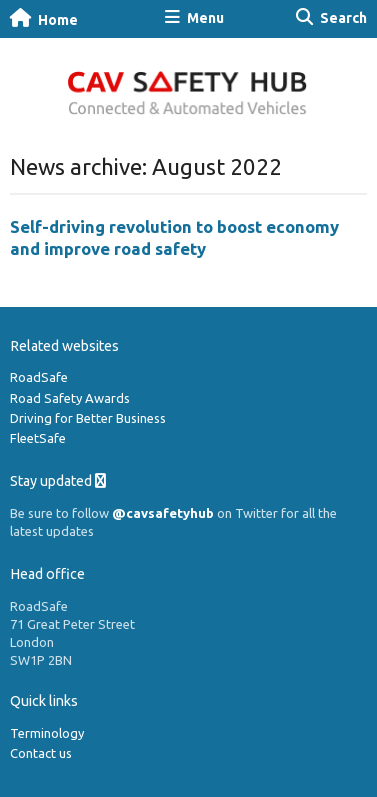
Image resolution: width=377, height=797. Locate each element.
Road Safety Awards (70, 398)
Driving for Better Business (88, 418)
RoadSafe (39, 377)
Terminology (47, 733)
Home (44, 18)
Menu (194, 17)
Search (331, 17)
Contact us (41, 753)
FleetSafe (38, 438)
